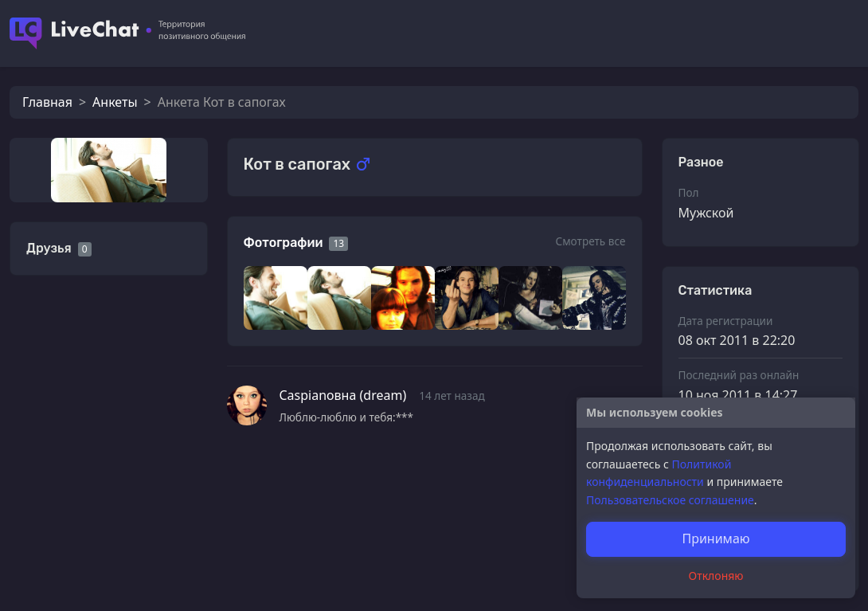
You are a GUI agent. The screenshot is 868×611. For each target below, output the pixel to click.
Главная (47, 102)
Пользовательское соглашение (670, 500)
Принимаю (716, 539)
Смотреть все (590, 241)
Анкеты (115, 102)
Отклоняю (716, 576)
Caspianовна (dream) (343, 395)
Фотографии (283, 243)
